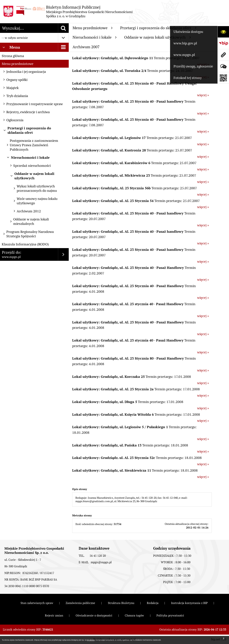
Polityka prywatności (170, 615)
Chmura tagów (134, 615)
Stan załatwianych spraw (37, 603)
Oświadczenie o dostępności (94, 615)
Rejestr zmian (54, 615)
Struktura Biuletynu (121, 603)
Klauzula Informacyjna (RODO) (25, 244)
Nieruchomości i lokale (95, 37)
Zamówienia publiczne (80, 603)
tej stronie (91, 640)
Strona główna (13, 56)
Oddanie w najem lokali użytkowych (157, 37)
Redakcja (153, 603)
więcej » (203, 95)
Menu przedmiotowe (18, 64)
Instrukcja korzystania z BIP (189, 603)
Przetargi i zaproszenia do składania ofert (158, 28)
